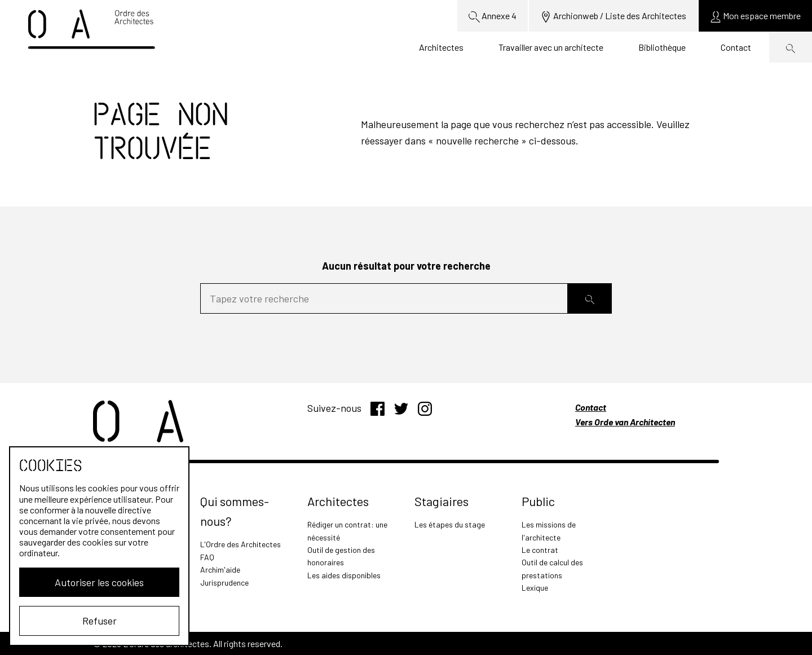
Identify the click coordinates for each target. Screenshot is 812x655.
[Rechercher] (590, 299)
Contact (736, 47)
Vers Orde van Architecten (625, 422)
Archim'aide (220, 570)
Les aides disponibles (344, 575)
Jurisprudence (224, 583)
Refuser (100, 621)
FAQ (207, 557)
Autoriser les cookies (99, 582)
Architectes (441, 47)
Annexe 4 (493, 16)
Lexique (535, 588)
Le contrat (540, 550)
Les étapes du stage (450, 524)
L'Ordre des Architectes (240, 544)
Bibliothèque (662, 47)
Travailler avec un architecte (551, 47)
